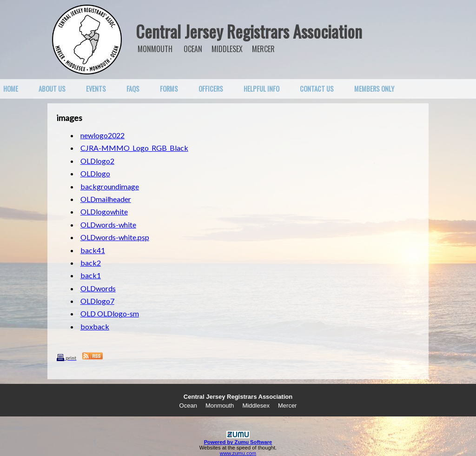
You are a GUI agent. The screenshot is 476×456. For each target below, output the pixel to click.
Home (11, 89)
